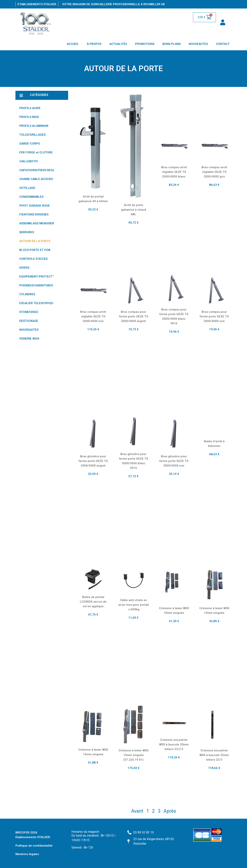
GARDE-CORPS (30, 144)
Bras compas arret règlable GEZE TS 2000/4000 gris (214, 172)
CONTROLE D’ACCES (33, 259)
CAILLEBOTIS (28, 161)
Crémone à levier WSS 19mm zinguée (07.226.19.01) (133, 755)
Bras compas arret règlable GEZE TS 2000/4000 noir (93, 316)
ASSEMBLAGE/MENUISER (37, 223)
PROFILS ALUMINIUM (34, 126)
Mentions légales (27, 854)
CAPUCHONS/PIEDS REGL (37, 170)
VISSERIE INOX (29, 339)
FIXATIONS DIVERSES (34, 214)
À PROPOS (94, 44)
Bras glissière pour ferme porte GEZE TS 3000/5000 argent (93, 461)
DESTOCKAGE (29, 321)
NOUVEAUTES (198, 44)
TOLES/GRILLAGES (32, 135)
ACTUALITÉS (118, 44)
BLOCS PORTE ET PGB (35, 250)
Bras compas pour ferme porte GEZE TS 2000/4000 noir (214, 316)
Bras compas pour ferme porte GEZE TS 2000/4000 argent (134, 316)
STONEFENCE (29, 312)
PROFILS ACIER (30, 108)
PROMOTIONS (145, 44)
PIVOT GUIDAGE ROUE (35, 206)
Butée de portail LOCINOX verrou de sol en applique (93, 602)
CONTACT (223, 44)
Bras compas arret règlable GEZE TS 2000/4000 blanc (174, 172)
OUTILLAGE (27, 188)
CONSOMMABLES (31, 197)
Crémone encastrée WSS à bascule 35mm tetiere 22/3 (214, 755)
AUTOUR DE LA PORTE (35, 241)
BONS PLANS (172, 44)
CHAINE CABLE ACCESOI (36, 179)
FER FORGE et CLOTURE (36, 152)
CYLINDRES (27, 294)
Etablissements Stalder (37, 4)
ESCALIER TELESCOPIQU (36, 303)
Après (170, 811)
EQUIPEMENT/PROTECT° (36, 277)
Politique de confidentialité (34, 846)
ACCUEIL (73, 44)
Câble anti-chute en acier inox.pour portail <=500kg (134, 605)
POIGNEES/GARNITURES (36, 285)
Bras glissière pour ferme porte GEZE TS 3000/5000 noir (174, 461)
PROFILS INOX (29, 117)
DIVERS (24, 268)
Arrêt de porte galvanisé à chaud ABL (134, 210)
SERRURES (27, 232)
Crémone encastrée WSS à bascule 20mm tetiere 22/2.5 (174, 744)
